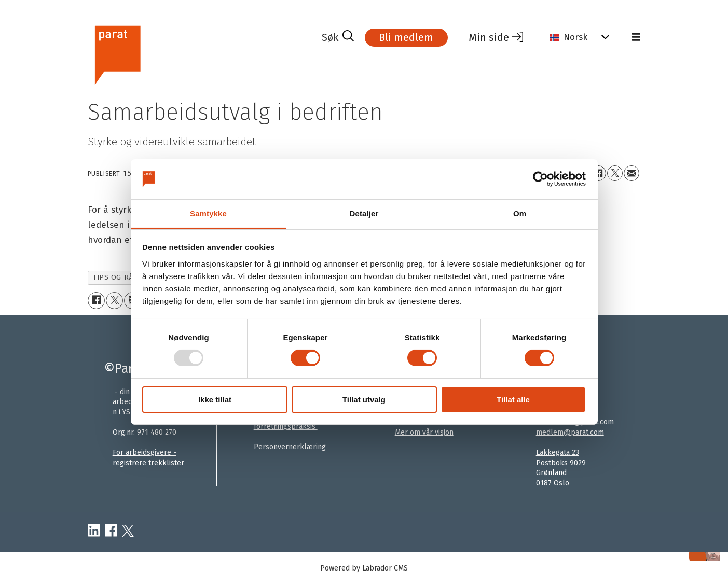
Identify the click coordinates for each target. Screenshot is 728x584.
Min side (489, 37)
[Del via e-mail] (631, 173)
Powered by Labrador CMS (364, 568)
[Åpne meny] (636, 37)
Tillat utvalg (364, 400)
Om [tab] (520, 213)
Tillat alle (513, 400)
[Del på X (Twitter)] (615, 173)
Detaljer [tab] (364, 213)
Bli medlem (406, 37)
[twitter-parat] (128, 531)
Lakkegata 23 (558, 453)
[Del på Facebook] (598, 173)
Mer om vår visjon (424, 432)
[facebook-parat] (111, 531)
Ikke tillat (215, 400)
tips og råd (115, 277)
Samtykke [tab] (208, 213)
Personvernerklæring (290, 447)
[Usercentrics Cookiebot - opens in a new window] (540, 179)
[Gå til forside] (117, 54)
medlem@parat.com (570, 432)
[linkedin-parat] (94, 531)
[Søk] (338, 37)
